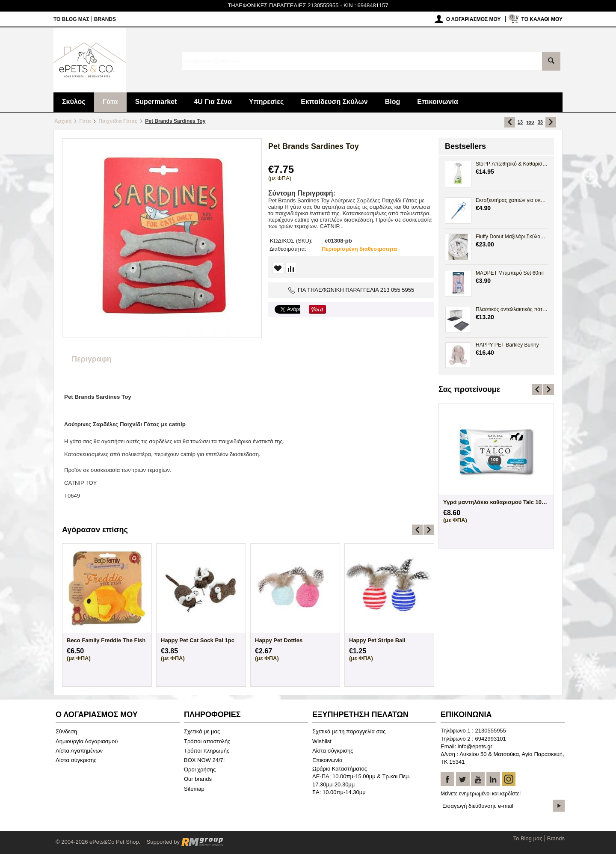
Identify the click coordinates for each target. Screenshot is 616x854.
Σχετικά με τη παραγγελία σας (349, 731)
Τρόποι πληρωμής (207, 751)
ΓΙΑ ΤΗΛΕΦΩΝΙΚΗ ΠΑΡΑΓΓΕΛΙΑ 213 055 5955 (351, 290)
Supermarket (156, 102)
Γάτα (110, 102)
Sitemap (194, 789)
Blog (393, 102)
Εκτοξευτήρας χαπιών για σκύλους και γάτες (512, 200)
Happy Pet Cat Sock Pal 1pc (198, 640)
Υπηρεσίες (267, 102)
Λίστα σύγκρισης (76, 760)
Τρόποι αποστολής (207, 741)
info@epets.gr (475, 746)
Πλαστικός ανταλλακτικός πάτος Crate (512, 309)
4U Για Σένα (213, 102)
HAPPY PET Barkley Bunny (507, 345)
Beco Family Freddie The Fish (106, 640)
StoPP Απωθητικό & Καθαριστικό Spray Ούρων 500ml (512, 164)
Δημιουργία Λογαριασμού (87, 741)
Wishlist (322, 741)
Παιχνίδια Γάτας (118, 121)
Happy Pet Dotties (279, 640)
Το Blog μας (71, 19)
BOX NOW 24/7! (204, 760)
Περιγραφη (92, 359)
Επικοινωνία (438, 102)
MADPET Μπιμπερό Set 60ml (510, 273)
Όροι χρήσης (200, 769)
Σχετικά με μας (202, 731)
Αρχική (63, 121)
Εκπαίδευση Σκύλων (334, 102)
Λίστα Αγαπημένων (79, 751)
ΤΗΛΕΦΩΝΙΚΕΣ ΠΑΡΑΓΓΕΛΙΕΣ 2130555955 (283, 5)
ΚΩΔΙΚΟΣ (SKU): (291, 241)
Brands (105, 19)
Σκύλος (74, 102)
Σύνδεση (66, 731)
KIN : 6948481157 (366, 5)
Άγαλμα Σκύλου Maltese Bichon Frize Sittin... (496, 502)
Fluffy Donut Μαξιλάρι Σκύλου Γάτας (512, 237)
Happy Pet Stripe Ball (377, 640)
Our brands (198, 779)
